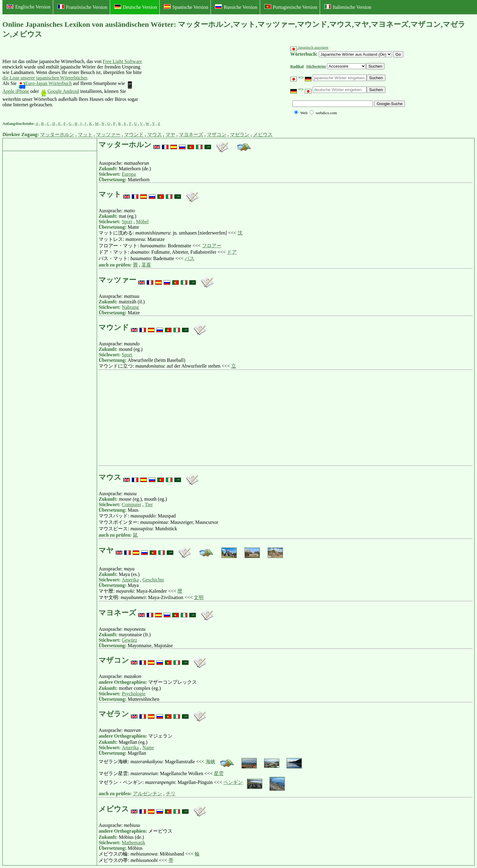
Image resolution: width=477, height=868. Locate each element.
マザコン (217, 134)
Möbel (142, 222)
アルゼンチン (148, 794)
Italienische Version (348, 7)
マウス (155, 134)
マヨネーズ (191, 134)
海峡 (211, 762)
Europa (129, 174)
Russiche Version (236, 7)
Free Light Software (122, 61)
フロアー (212, 246)
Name (148, 748)
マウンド (134, 134)
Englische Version (29, 7)
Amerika (130, 580)
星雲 (219, 773)
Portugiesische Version (291, 7)
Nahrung (130, 307)
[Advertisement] (190, 83)
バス (190, 258)
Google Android (60, 91)
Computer (131, 505)
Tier (149, 505)
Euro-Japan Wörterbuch (45, 83)
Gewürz (129, 640)
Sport (127, 222)
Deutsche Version (136, 7)
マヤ (170, 134)
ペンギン (233, 782)
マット (85, 134)
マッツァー (108, 134)
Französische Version (82, 7)
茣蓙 (146, 265)
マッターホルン (57, 134)
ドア (232, 252)
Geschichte (153, 580)
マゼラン (240, 134)
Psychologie (134, 694)
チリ (171, 794)
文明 (199, 597)
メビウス (263, 134)
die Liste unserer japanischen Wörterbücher (45, 78)
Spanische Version (186, 7)
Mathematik (133, 843)
